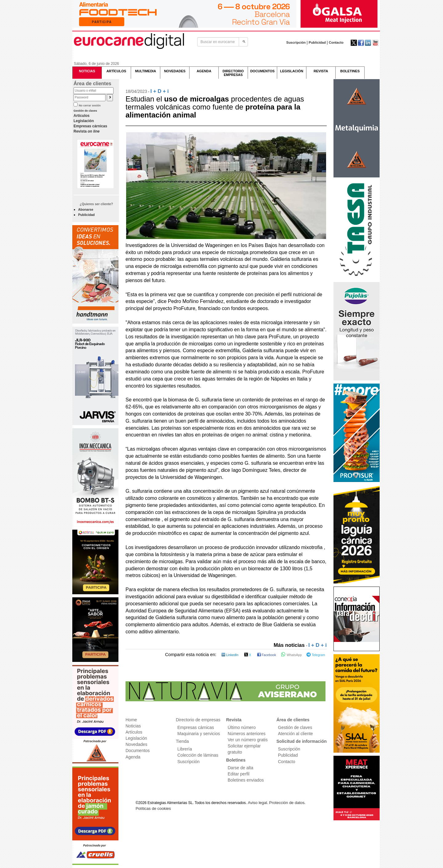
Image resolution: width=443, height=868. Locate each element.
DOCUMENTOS (262, 71)
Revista (87, 131)
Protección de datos (287, 803)
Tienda (182, 741)
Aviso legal (258, 803)
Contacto (336, 42)
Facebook (267, 655)
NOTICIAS (87, 71)
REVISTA (321, 71)
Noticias (133, 726)
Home (131, 720)
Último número (242, 727)
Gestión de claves (85, 111)
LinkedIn (230, 655)
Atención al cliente (296, 734)
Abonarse (86, 209)
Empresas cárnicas (90, 126)
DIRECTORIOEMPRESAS (233, 73)
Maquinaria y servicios (199, 734)
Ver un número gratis (248, 740)
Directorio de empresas (198, 720)
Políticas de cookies (153, 808)
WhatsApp (292, 655)
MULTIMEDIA (146, 71)
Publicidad (317, 42)
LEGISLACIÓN (291, 71)
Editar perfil (239, 774)
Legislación (84, 121)
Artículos (82, 116)
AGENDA (204, 71)
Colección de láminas (198, 755)
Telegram (316, 655)
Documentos (138, 751)
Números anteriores (247, 734)
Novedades (136, 744)
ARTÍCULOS (116, 71)
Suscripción (296, 42)
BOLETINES (350, 71)
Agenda (133, 757)
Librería (185, 749)
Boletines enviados (246, 780)
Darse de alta (240, 768)
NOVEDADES (175, 71)
